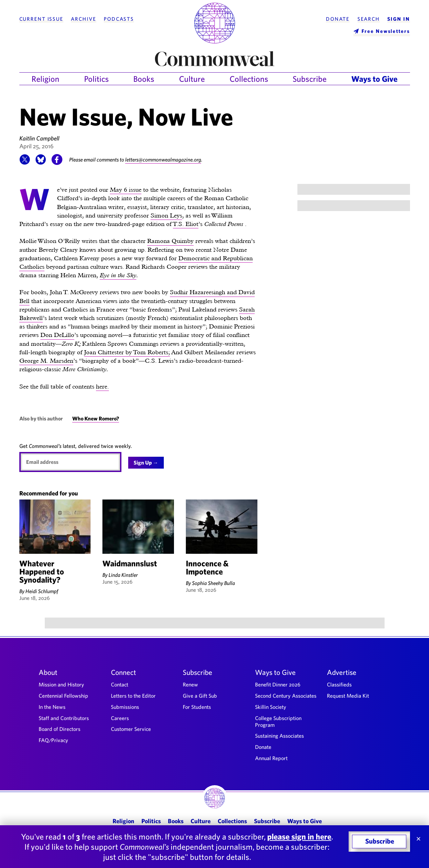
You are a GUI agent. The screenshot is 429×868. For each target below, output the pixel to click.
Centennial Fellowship (63, 696)
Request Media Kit (348, 696)
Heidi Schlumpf (42, 591)
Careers (120, 718)
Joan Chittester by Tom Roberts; (127, 352)
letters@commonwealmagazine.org (163, 159)
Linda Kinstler (123, 575)
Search (369, 19)
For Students (197, 707)
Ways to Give (374, 79)
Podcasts (119, 19)
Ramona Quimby (170, 241)
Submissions (125, 707)
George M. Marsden (46, 361)
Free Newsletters (386, 31)
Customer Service (131, 729)
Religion (45, 79)
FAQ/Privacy (53, 740)
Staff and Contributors (64, 718)
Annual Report (271, 758)
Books (144, 79)
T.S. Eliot (186, 224)
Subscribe (310, 79)
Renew (190, 684)
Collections (249, 79)
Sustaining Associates (279, 736)
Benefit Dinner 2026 (278, 684)
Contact (120, 684)
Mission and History (61, 684)
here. (102, 386)
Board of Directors (60, 729)
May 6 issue (126, 190)
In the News (52, 707)
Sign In (398, 19)
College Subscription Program (278, 721)
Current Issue (41, 19)
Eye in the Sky (118, 275)
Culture (192, 79)
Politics (96, 79)
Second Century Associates (286, 696)
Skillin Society (271, 707)
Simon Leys (166, 215)
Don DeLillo (57, 335)
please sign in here (299, 836)
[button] (25, 163)
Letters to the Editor (133, 696)
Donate (338, 19)
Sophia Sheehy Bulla (213, 583)
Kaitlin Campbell (39, 138)
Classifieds (339, 684)
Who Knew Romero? (96, 418)
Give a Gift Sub (200, 696)
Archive (83, 19)
